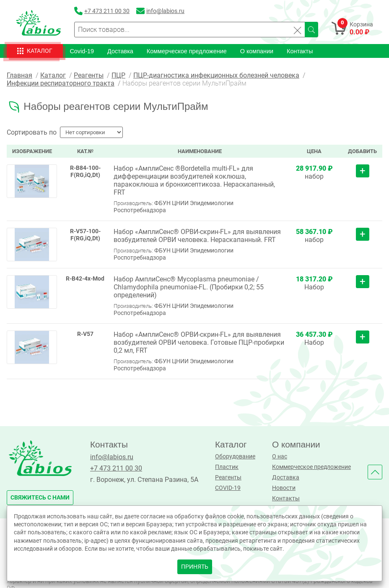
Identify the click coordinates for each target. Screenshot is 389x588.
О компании (257, 51)
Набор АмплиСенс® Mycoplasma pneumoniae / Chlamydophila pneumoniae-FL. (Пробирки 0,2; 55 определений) (189, 287)
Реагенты (228, 477)
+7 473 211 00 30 (116, 468)
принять (195, 567)
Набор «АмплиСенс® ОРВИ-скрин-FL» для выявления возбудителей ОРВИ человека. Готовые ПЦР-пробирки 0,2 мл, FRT (199, 342)
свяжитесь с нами (40, 497)
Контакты (300, 51)
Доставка (120, 51)
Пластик (227, 467)
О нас (280, 456)
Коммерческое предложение (187, 51)
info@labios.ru (112, 457)
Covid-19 (82, 51)
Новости (284, 488)
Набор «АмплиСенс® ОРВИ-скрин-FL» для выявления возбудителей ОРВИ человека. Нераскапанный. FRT (197, 235)
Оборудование (235, 456)
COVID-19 (228, 488)
